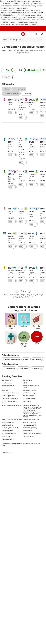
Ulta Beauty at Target (15, 15)
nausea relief (9, 368)
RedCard (15, 24)
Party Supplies (28, 13)
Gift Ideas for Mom (21, 1)
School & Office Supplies (14, 13)
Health (6, 8)
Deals (7, 17)
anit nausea (23, 368)
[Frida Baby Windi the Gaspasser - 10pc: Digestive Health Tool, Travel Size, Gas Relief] (22, 153)
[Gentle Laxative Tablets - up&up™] (21, 237)
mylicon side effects (8, 386)
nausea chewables (8, 422)
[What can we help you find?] (23, 40)
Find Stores (32, 24)
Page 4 (24, 295)
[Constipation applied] (8, 77)
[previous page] (17, 291)
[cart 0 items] (42, 34)
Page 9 (23, 297)
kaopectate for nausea (9, 433)
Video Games (23, 10)
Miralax (9, 107)
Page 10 (30, 297)
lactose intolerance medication (12, 406)
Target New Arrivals (7, 1)
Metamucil (9, 216)
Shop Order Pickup (18, 22)
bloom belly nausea (29, 398)
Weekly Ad (8, 22)
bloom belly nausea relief (10, 428)
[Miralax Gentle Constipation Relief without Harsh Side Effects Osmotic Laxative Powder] (12, 104)
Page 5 (30, 295)
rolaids (25, 383)
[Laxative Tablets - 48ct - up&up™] (21, 213)
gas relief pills (27, 380)
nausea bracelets (29, 436)
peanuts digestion (7, 431)
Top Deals (31, 20)
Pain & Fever (37, 359)
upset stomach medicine (31, 419)
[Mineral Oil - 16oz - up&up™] (32, 237)
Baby (29, 6)
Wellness (12, 8)
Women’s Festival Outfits (19, 20)
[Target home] (23, 34)
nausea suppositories (8, 396)
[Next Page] (13, 77)
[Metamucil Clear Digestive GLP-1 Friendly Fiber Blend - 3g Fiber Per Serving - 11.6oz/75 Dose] (11, 213)
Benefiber (9, 275)
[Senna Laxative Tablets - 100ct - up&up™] (32, 215)
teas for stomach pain (30, 393)
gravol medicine (7, 383)
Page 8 (17, 297)
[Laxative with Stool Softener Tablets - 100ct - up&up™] (43, 213)
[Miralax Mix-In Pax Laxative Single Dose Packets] (21, 175)
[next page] (29, 291)
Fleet (31, 149)
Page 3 (18, 295)
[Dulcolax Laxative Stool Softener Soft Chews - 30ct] (43, 175)
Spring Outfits (36, 17)
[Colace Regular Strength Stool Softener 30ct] (11, 146)
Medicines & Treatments (24, 50)
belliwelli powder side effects (32, 433)
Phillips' (41, 240)
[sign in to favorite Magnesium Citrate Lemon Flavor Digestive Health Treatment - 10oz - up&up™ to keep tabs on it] (24, 118)
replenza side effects (30, 425)
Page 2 (12, 295)
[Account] (36, 34)
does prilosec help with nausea (12, 419)
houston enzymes (29, 396)
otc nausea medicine (30, 390)
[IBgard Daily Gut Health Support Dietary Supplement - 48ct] (12, 178)
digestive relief (6, 436)
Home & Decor (14, 3)
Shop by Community (30, 15)
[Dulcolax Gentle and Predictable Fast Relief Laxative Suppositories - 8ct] (12, 237)
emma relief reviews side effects (31, 386)
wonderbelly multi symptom (10, 393)
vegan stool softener (8, 439)
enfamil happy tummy (30, 428)
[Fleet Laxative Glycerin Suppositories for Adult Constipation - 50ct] (23, 272)
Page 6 (36, 295)
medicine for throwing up (10, 398)
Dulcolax (41, 109)
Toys (8, 10)
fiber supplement (7, 380)
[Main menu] (4, 34)
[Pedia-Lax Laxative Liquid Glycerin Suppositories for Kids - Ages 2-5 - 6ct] (34, 175)
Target (3, 50)
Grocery (8, 6)
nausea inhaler (38, 368)
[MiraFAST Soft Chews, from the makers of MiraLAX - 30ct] (32, 104)
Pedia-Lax (31, 178)
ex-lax (31, 275)
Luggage (18, 8)
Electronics (14, 10)
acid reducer (27, 401)
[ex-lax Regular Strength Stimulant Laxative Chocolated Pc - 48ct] (33, 272)
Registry (9, 24)
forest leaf (5, 390)
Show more (7, 452)
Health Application (32, 70)
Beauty (33, 6)
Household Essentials (19, 6)
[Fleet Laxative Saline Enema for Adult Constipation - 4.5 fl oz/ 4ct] (33, 146)
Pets (6, 15)
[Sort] (19, 70)
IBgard (9, 181)
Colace (9, 149)
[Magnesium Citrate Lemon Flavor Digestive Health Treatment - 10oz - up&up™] (22, 109)
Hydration (26, 359)
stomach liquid (28, 431)
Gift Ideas (37, 13)
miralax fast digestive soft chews (10, 402)
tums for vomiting (7, 425)
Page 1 (6, 295)
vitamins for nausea (29, 422)
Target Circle (23, 24)
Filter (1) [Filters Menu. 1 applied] (7, 70)
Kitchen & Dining (26, 3)
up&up (20, 112)
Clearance (13, 17)
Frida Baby (20, 156)
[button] (24, 99)
